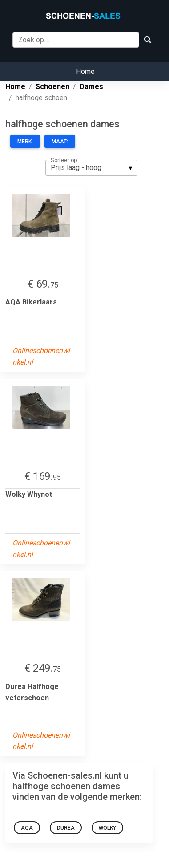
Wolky (107, 828)
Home (85, 71)
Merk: (25, 142)
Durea (66, 828)
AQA (27, 828)
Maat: (60, 142)
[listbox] (91, 168)
